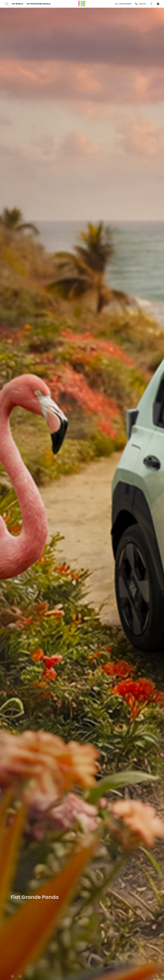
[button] (123, 4)
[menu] (7, 4)
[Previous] (13, 976)
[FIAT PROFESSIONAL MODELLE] (39, 4)
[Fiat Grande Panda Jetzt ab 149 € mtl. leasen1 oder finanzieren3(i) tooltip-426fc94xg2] (82, 494)
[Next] (20, 976)
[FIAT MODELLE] (18, 4)
